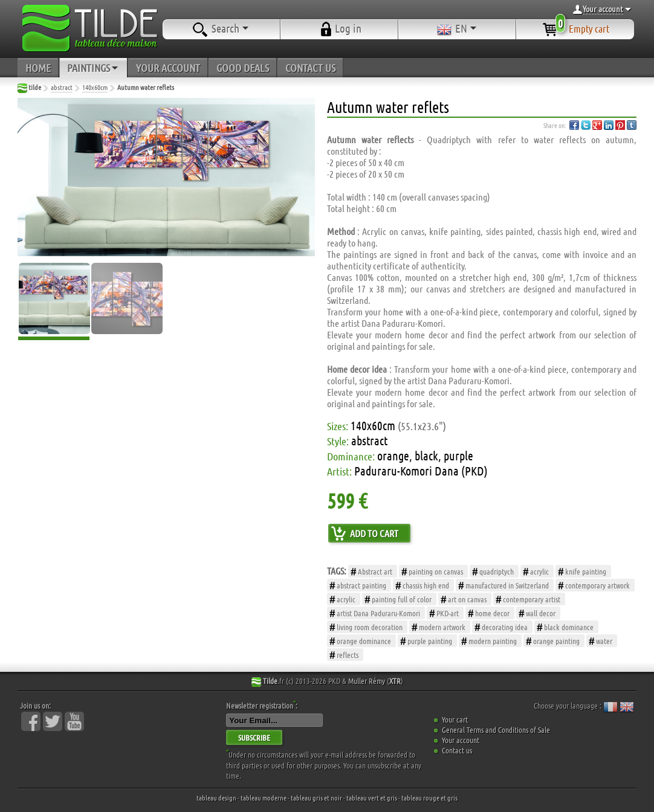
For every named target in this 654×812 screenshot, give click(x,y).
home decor (492, 613)
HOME (38, 68)
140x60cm (95, 87)
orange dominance (364, 641)
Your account (461, 740)
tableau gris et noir (316, 797)
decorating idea (505, 627)
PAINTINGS (93, 68)
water (604, 641)
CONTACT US (310, 68)
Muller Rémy (367, 681)
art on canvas (467, 599)
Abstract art (375, 571)
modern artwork (442, 627)
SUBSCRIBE (254, 737)
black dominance (569, 627)
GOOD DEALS (243, 68)
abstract (62, 87)
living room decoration (370, 627)
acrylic (539, 571)
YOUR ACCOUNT (168, 68)
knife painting (586, 571)
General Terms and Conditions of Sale (496, 730)
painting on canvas (436, 571)
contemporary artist (532, 599)
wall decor (541, 613)
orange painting (556, 641)
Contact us (457, 750)
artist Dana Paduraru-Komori (378, 613)
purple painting (430, 641)
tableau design (216, 797)
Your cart (455, 719)
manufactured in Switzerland (507, 585)
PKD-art (448, 613)
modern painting (493, 641)
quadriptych (497, 571)
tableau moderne (264, 797)
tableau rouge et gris (429, 797)
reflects (348, 655)
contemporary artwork (597, 585)
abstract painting (361, 585)
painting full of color (402, 599)
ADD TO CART (374, 533)
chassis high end (426, 585)
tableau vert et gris (372, 797)
